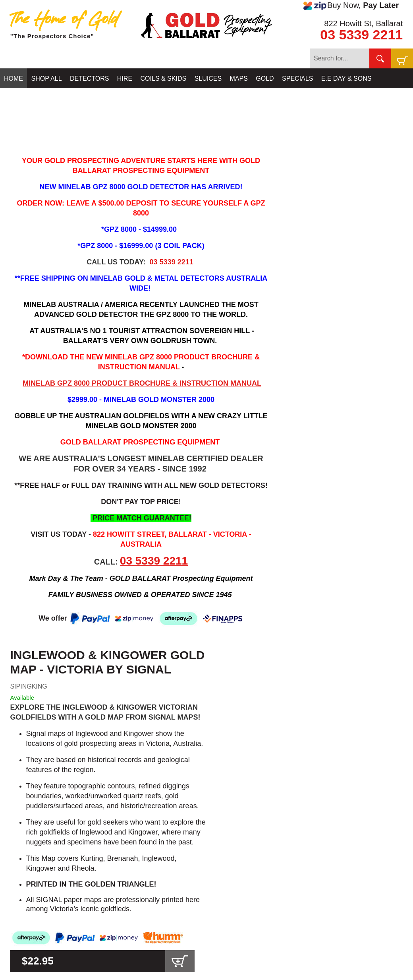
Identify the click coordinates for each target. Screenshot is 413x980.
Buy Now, (351, 6)
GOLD (265, 79)
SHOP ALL (46, 79)
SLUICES (208, 79)
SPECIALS (297, 79)
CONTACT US (24, 98)
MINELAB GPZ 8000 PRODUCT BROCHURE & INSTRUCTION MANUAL (142, 383)
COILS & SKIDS (164, 79)
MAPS (239, 79)
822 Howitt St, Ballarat (363, 23)
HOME (14, 79)
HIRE (125, 79)
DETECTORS (89, 79)
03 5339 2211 (361, 35)
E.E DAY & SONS (346, 79)
